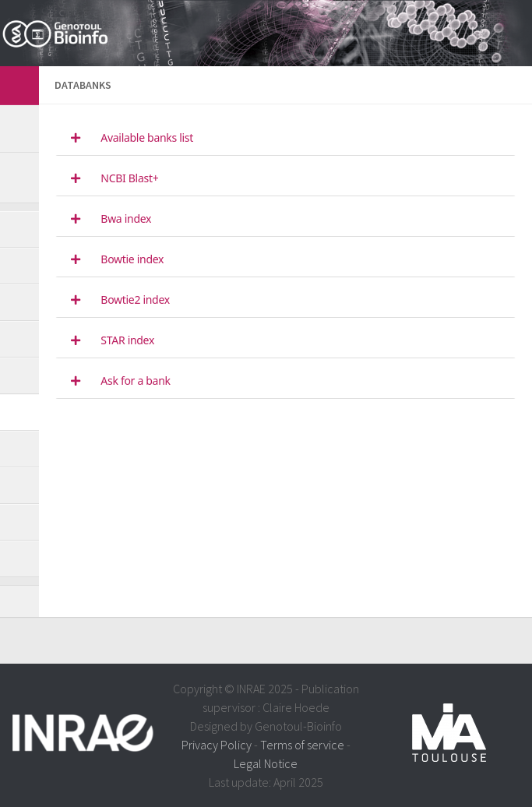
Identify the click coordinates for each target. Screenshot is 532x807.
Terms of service (302, 745)
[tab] (285, 138)
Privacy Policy (217, 745)
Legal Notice (266, 763)
